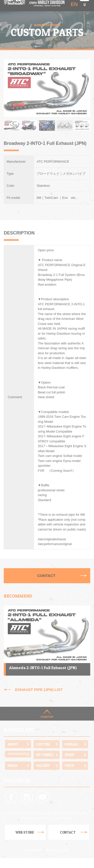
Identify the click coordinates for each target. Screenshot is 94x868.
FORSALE (71, 737)
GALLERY (43, 759)
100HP (69, 748)
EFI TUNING (45, 748)
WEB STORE (25, 825)
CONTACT (46, 568)
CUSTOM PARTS (17, 747)
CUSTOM (43, 737)
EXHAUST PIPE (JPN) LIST (39, 682)
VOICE (69, 759)
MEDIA (12, 759)
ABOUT (13, 737)
